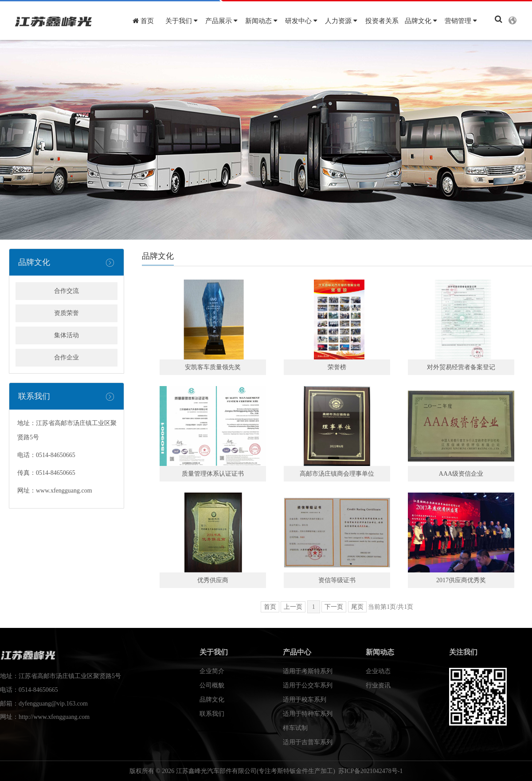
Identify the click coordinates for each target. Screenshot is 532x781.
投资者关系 (382, 21)
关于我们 (182, 21)
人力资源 (341, 21)
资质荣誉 (66, 313)
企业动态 (378, 671)
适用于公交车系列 (308, 685)
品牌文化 (421, 21)
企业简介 (212, 671)
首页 (143, 21)
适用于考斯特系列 (308, 671)
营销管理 (461, 21)
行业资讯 (378, 685)
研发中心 (301, 21)
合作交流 (66, 291)
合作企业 (66, 357)
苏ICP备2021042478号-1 (370, 771)
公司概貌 (212, 685)
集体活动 (66, 335)
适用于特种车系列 (308, 714)
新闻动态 (261, 21)
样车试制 (295, 728)
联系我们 (212, 714)
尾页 (357, 607)
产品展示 (221, 21)
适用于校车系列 (305, 700)
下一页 (334, 607)
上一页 (293, 607)
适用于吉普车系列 (308, 742)
